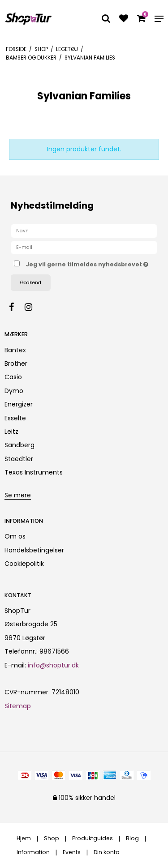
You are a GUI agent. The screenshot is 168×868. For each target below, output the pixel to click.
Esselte (15, 418)
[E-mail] (84, 247)
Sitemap (18, 706)
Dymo (14, 391)
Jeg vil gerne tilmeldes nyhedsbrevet (87, 263)
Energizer (19, 404)
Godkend (31, 283)
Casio (13, 377)
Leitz (11, 432)
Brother (16, 363)
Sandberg (19, 445)
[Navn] (84, 231)
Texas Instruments (34, 472)
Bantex (15, 350)
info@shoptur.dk (53, 665)
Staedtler (19, 459)
